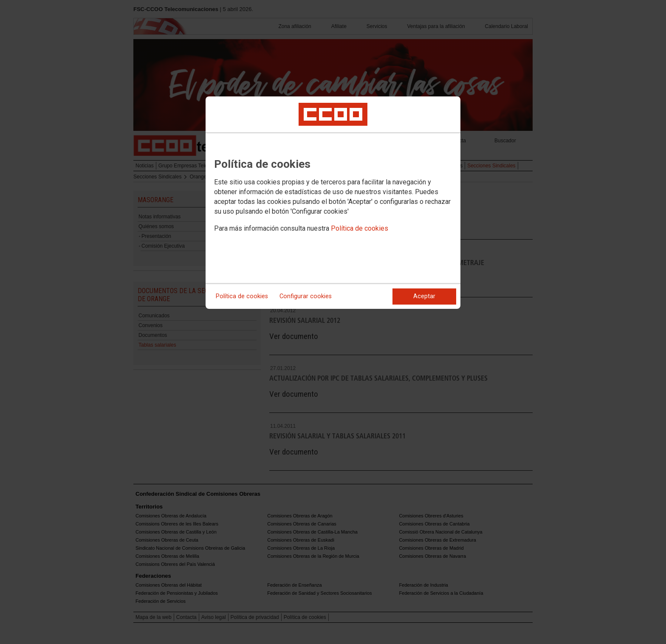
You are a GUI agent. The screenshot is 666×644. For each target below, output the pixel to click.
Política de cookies (360, 228)
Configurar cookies (306, 296)
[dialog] (333, 203)
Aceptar (424, 296)
